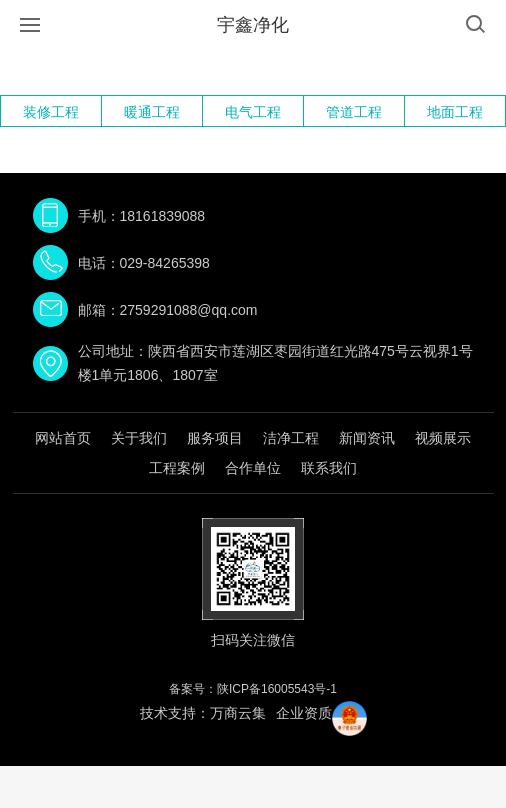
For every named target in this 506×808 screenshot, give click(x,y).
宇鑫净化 (253, 25)
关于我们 (139, 438)
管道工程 (354, 112)
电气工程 (253, 112)
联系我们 (329, 468)
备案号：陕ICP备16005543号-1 (253, 689)
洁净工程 (291, 438)
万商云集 (238, 713)
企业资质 (304, 713)
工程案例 (177, 468)
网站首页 (63, 438)
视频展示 (443, 438)
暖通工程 (152, 112)
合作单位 (253, 468)
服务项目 (215, 438)
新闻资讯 (367, 438)
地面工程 (455, 112)
